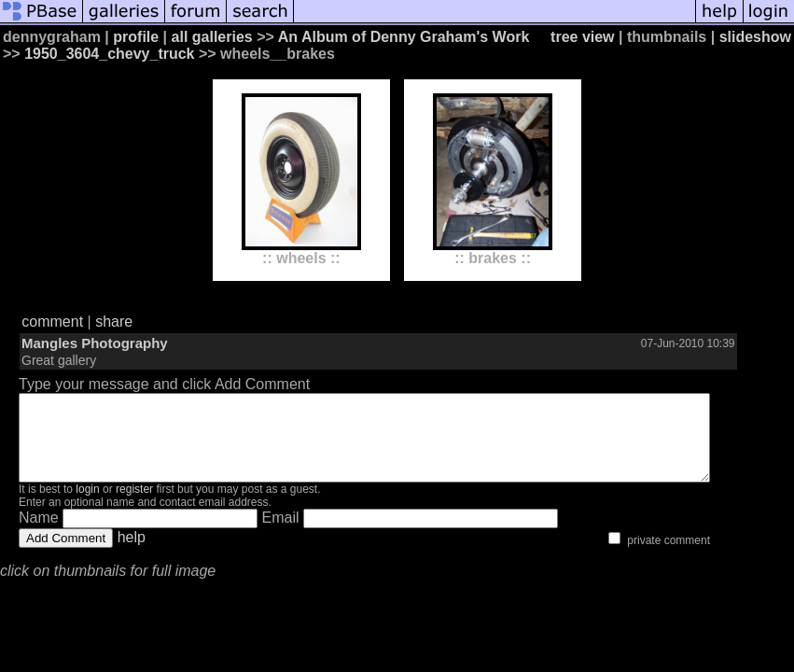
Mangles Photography (95, 343)
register (134, 506)
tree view (582, 37)
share (114, 322)
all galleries (212, 37)
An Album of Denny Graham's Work (404, 37)
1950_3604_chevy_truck (109, 54)
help (132, 554)
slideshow (755, 37)
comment (52, 322)
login (87, 506)
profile (136, 37)
